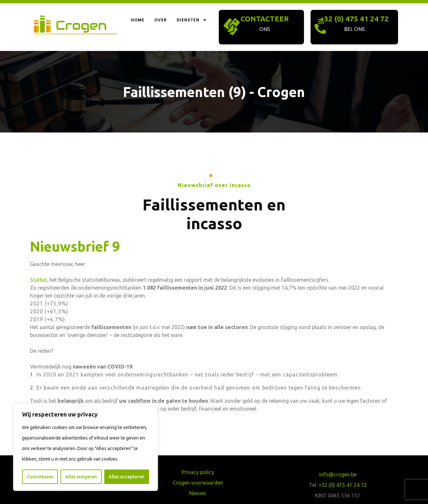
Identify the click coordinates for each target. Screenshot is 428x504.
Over (161, 20)
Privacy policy (198, 472)
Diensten (192, 20)
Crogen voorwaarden (198, 483)
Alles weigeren (81, 477)
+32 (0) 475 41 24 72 (354, 19)
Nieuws (198, 493)
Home (138, 20)
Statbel (38, 280)
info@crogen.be (338, 474)
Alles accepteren (126, 477)
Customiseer (40, 477)
